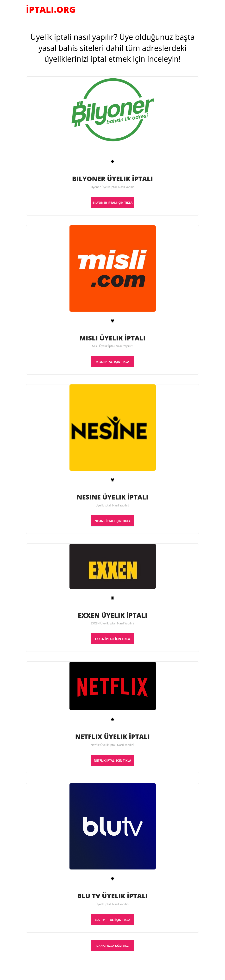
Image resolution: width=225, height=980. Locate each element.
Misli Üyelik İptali (112, 338)
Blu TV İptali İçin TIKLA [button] (112, 920)
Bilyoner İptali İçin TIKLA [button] (112, 203)
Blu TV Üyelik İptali (112, 895)
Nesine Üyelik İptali (112, 497)
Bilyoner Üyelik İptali (112, 178)
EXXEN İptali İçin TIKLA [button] (112, 639)
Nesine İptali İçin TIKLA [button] (112, 521)
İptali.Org (51, 9)
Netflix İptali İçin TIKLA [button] (113, 761)
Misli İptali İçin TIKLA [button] (113, 362)
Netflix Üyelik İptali (113, 736)
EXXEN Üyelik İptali (112, 615)
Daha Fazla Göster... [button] (112, 946)
